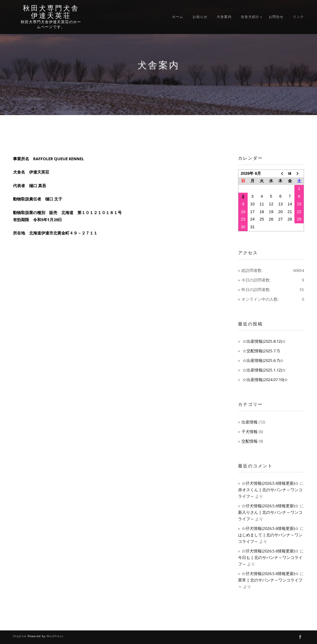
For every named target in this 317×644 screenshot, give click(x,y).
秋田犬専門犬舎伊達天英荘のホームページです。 (51, 24)
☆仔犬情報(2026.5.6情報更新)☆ (270, 483)
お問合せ (276, 17)
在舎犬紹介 (250, 17)
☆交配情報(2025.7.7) (261, 351)
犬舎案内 (224, 17)
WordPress (55, 636)
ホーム (178, 17)
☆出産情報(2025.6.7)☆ (263, 360)
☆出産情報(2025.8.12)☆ (264, 341)
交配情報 (250, 441)
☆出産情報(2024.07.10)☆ (265, 380)
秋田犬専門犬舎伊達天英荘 (51, 12)
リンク (298, 17)
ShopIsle (20, 636)
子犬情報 (250, 431)
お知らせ (200, 17)
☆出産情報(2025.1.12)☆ (264, 370)
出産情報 (250, 422)
